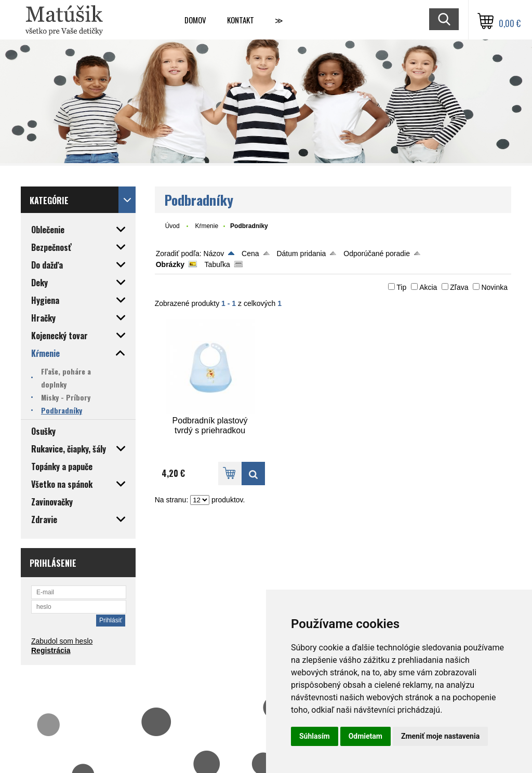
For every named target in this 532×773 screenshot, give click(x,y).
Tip (401, 287)
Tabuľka (217, 264)
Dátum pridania (301, 254)
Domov (195, 20)
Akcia (428, 287)
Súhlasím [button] (315, 736)
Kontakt (241, 20)
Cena (250, 254)
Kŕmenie (207, 226)
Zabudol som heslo (62, 641)
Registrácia (51, 650)
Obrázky (170, 264)
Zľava (459, 287)
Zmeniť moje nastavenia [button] (440, 736)
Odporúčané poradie (377, 254)
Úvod (172, 226)
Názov (214, 254)
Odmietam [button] (365, 736)
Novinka (494, 287)
